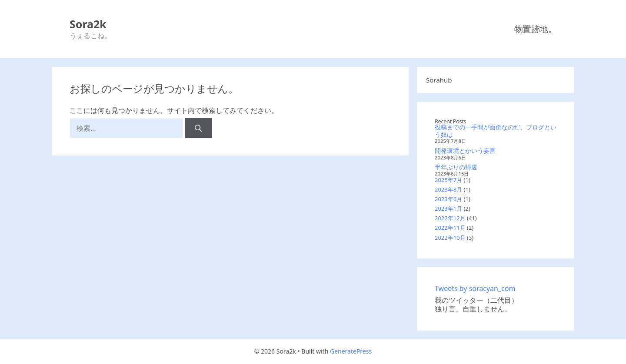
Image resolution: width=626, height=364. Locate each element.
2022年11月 (450, 228)
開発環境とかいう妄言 (465, 151)
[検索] (198, 128)
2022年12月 (450, 218)
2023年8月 (448, 189)
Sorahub (439, 80)
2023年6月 (448, 199)
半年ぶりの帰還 (456, 167)
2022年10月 (450, 238)
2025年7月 (448, 180)
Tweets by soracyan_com (475, 288)
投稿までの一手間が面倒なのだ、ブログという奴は (496, 131)
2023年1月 (448, 208)
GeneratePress (351, 351)
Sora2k (88, 24)
